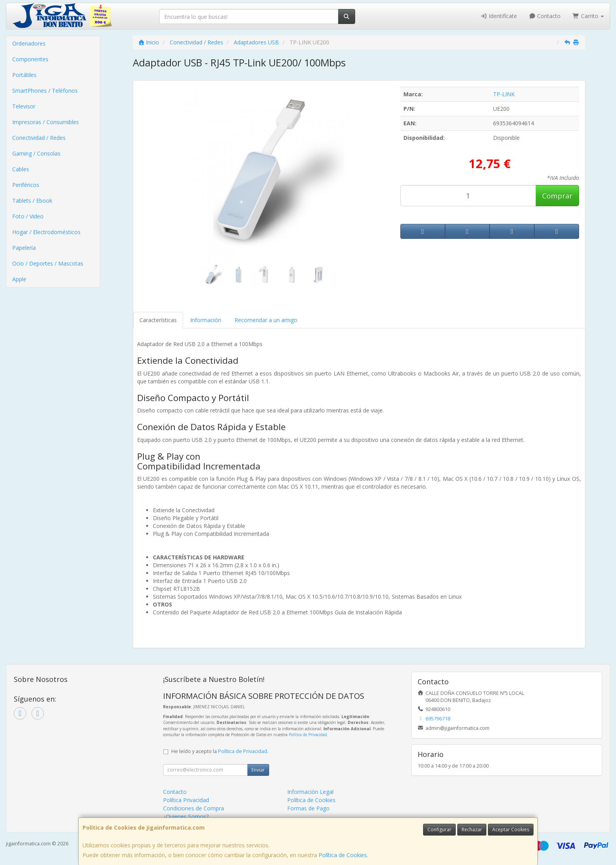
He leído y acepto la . (220, 751)
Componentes (30, 59)
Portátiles (24, 75)
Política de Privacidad (308, 735)
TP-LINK (504, 94)
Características (158, 320)
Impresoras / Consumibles (46, 122)
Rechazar (472, 829)
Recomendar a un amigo (266, 320)
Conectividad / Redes (39, 138)
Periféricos (26, 185)
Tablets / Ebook (32, 201)
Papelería (24, 248)
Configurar (439, 829)
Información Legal (310, 792)
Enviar (258, 770)
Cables (21, 169)
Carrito (588, 16)
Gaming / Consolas (36, 153)
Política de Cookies (343, 855)
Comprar (557, 196)
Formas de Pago (308, 808)
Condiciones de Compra (193, 808)
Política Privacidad (186, 800)
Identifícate (499, 16)
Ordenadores (29, 43)
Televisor (24, 106)
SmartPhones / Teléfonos (45, 91)
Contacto (545, 16)
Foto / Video (28, 216)
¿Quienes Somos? (186, 816)
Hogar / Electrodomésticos (46, 232)
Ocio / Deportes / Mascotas (48, 263)
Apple (19, 279)
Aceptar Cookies (511, 829)
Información (206, 320)
